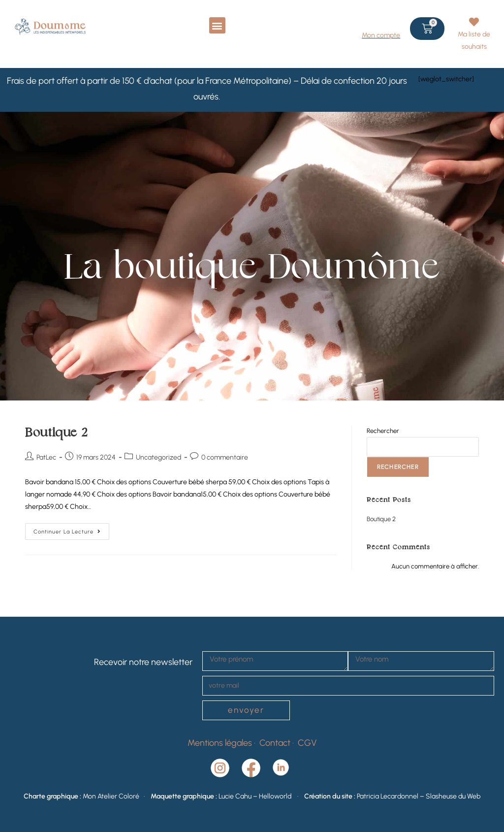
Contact (276, 743)
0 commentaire (225, 457)
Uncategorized (158, 457)
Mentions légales (220, 743)
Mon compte (381, 35)
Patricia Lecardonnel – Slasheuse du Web (419, 796)
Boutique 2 (56, 433)
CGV (307, 743)
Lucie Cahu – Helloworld (257, 796)
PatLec (46, 457)
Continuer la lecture (71, 529)
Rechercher (383, 431)
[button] (217, 25)
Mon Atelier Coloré (111, 796)
